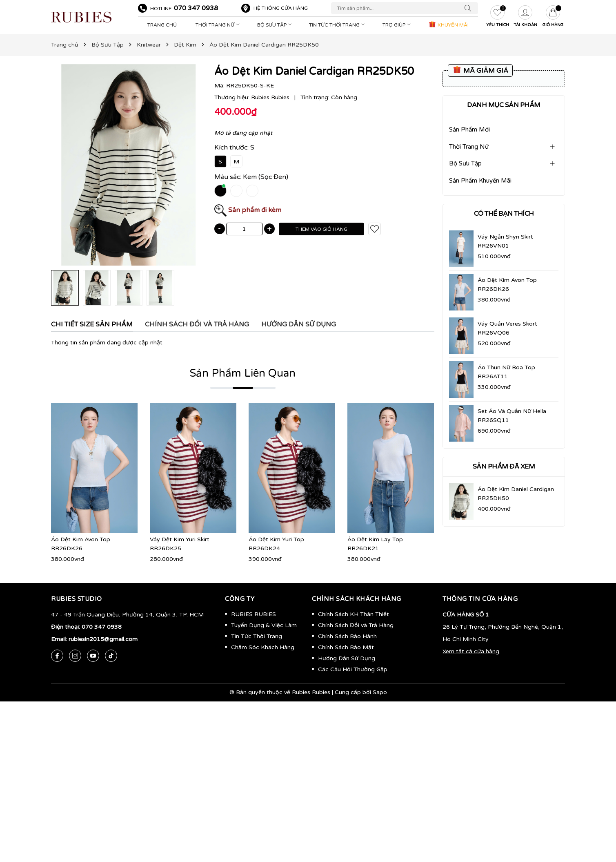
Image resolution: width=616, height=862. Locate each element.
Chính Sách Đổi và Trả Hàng (356, 625)
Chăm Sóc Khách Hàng (263, 647)
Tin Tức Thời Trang (338, 25)
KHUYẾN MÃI (448, 24)
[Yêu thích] (498, 17)
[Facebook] (57, 656)
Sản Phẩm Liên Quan (243, 373)
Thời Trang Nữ (218, 25)
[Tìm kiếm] (470, 8)
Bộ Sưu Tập (275, 25)
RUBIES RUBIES (254, 614)
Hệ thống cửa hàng (281, 8)
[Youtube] (93, 656)
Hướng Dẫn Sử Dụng (347, 658)
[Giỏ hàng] (553, 17)
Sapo (380, 692)
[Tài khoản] (525, 17)
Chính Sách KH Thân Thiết (354, 614)
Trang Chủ (162, 25)
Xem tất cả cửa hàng (471, 651)
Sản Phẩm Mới (469, 130)
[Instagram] (75, 656)
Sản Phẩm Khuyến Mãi (480, 181)
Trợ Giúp (397, 25)
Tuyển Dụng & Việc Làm (264, 625)
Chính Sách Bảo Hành (347, 636)
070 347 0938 (196, 8)
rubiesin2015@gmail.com (103, 639)
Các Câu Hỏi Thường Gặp (353, 669)
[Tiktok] (111, 656)
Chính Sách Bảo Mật (346, 647)
